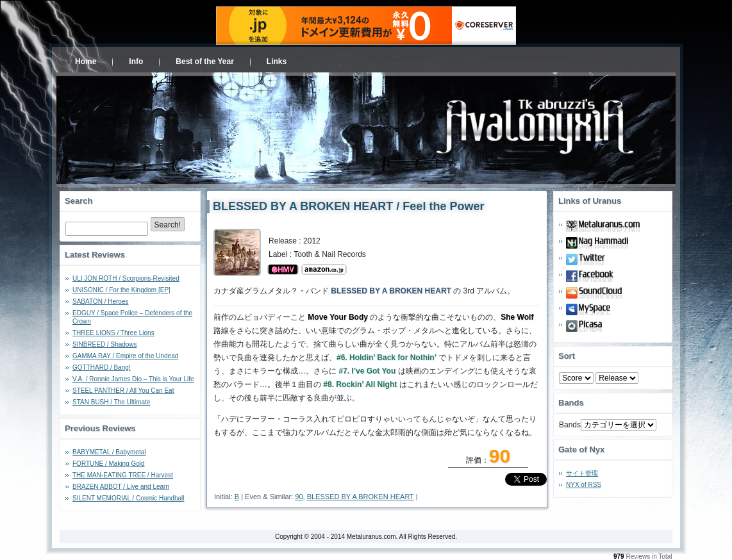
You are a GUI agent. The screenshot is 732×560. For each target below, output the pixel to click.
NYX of (584, 485)
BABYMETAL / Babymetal (109, 452)
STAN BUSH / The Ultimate (111, 402)
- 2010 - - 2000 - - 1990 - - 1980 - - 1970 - (617, 378)
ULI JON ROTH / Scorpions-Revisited (126, 278)
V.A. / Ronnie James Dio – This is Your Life (133, 379)
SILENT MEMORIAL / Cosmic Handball (129, 498)
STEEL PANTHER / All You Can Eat (123, 391)
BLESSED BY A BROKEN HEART (361, 497)
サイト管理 (582, 473)
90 (299, 497)
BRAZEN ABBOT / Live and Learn (121, 487)
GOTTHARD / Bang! (102, 367)
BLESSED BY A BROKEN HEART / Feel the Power (348, 206)
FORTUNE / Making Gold (109, 464)
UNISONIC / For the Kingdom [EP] (121, 290)
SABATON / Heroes (100, 301)
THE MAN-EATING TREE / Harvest (123, 475)
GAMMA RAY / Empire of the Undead (125, 356)
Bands (570, 425)
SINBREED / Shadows (105, 344)
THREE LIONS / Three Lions (113, 333)
